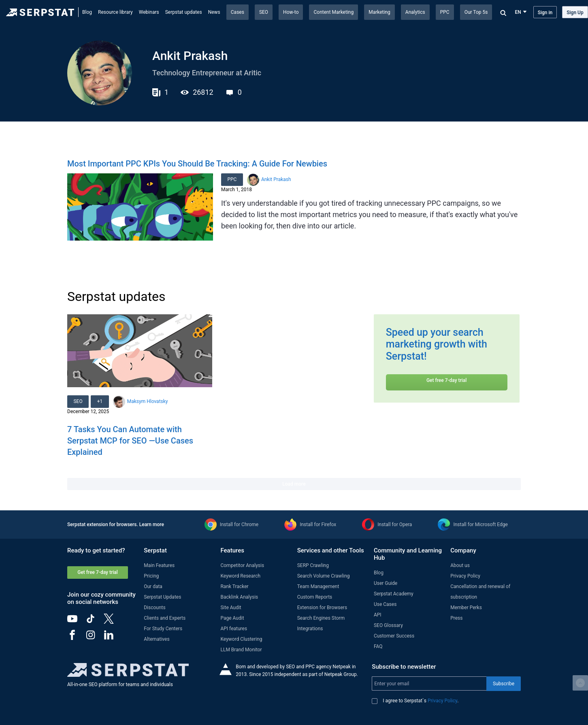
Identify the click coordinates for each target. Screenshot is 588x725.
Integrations (310, 629)
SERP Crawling (313, 565)
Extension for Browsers (322, 608)
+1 (100, 401)
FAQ (378, 646)
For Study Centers (163, 629)
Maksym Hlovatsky (148, 401)
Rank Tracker (234, 586)
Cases (238, 12)
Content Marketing (333, 12)
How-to (291, 12)
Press (456, 618)
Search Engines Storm (321, 618)
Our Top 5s (476, 12)
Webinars (149, 12)
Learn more (152, 525)
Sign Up (575, 13)
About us (460, 565)
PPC (445, 12)
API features (234, 629)
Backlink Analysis (239, 597)
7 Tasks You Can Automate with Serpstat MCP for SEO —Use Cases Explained (130, 441)
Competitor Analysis (242, 565)
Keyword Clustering (241, 639)
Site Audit (231, 608)
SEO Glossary (388, 625)
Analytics (415, 12)
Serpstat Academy (394, 594)
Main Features (159, 565)
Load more (294, 484)
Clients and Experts (165, 618)
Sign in (545, 13)
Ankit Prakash (277, 179)
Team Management (318, 586)
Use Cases (385, 604)
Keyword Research (240, 576)
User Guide (386, 583)
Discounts (154, 608)
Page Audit (232, 618)
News (214, 12)
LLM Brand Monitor (241, 650)
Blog (87, 12)
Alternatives (157, 639)
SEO (264, 12)
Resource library (115, 12)
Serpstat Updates (162, 597)
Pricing (151, 576)
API (378, 615)
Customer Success (394, 636)
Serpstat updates (184, 12)
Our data (153, 586)
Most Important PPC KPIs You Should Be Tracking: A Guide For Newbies (197, 164)
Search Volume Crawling (324, 576)
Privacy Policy (465, 576)
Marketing (379, 12)
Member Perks (466, 608)
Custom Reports (315, 597)
